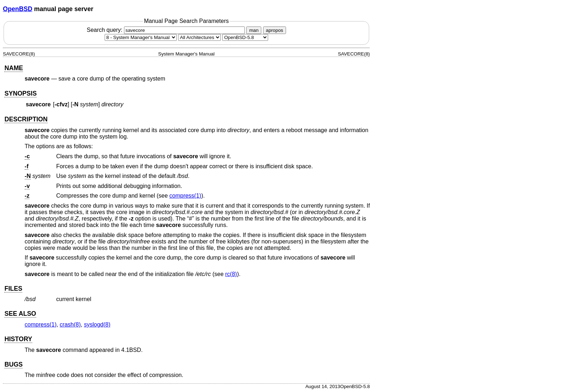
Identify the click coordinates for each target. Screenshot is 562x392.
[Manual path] (245, 37)
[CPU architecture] (199, 37)
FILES (13, 289)
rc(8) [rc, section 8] (231, 274)
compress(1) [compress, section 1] (185, 196)
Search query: (167, 30)
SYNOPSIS (20, 93)
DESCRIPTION (26, 119)
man (254, 30)
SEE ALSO (20, 314)
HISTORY (18, 339)
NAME (14, 68)
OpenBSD (18, 9)
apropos (275, 30)
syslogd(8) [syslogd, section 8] (97, 325)
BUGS (13, 364)
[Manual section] (141, 37)
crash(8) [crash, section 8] (70, 325)
